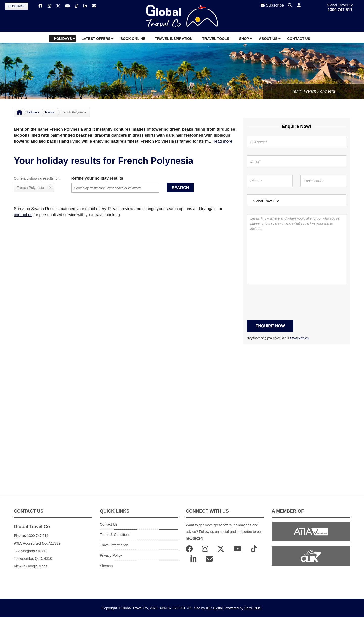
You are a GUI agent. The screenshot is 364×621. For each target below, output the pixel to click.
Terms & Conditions (115, 535)
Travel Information (114, 545)
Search (180, 188)
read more (223, 141)
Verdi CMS (253, 608)
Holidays (33, 112)
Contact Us (109, 524)
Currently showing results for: (37, 178)
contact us (23, 215)
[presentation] (285, 302)
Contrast (17, 6)
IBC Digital (214, 608)
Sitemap (106, 566)
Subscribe (272, 5)
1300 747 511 (340, 10)
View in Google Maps (31, 566)
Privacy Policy (299, 338)
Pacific (50, 112)
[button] (299, 5)
